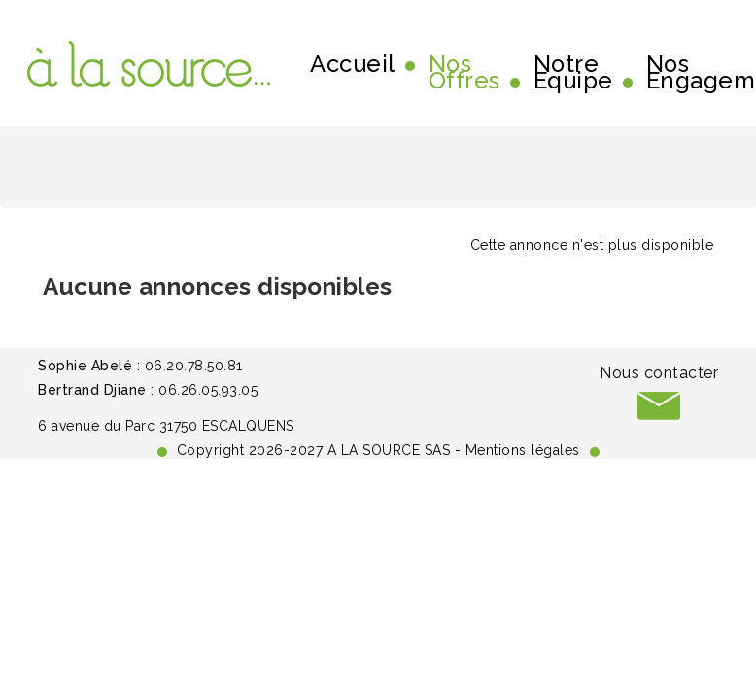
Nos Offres (464, 73)
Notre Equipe (573, 73)
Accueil (353, 64)
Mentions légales (523, 450)
